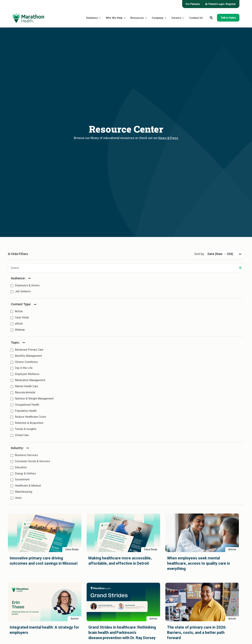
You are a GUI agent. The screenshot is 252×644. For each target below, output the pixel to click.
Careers (176, 18)
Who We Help (114, 18)
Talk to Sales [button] (228, 18)
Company (158, 18)
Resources (137, 18)
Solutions (92, 18)
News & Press (168, 138)
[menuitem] (193, 4)
